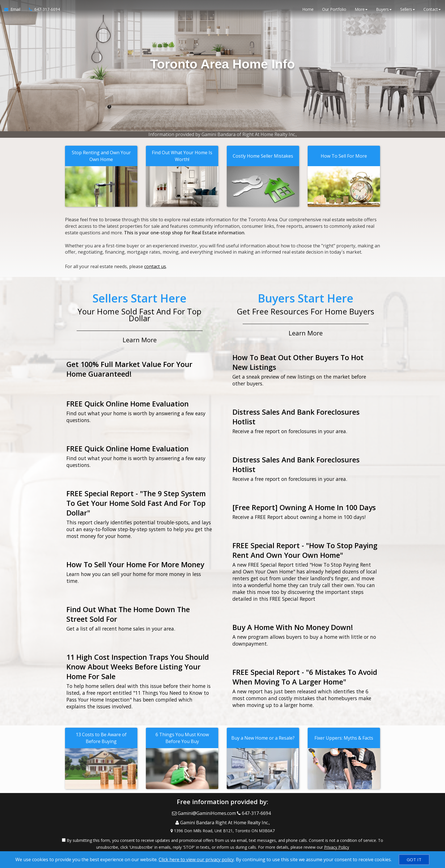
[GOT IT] (414, 860)
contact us (155, 265)
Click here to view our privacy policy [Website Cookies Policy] (196, 859)
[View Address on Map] (222, 822)
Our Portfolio (334, 11)
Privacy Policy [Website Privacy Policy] (337, 838)
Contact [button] (432, 11)
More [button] (361, 11)
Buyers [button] (384, 11)
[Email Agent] (14, 11)
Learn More (140, 337)
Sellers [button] (408, 11)
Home (308, 11)
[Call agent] (42, 11)
